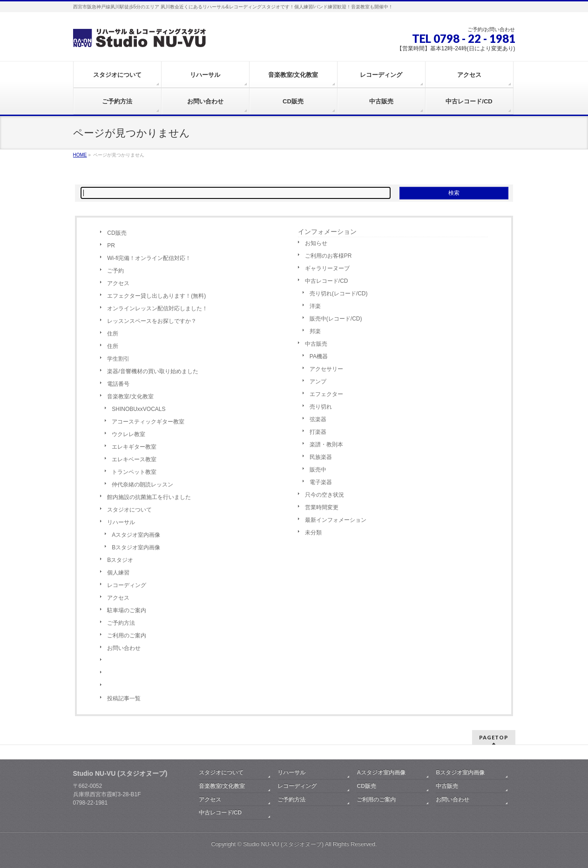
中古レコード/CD (327, 281)
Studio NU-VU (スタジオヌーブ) (283, 844)
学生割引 (118, 359)
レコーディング (127, 585)
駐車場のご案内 (127, 610)
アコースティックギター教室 (148, 422)
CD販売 (117, 233)
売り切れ (321, 407)
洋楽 (315, 306)
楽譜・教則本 (326, 444)
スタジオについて (129, 510)
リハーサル (121, 522)
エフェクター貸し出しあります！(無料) (156, 296)
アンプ (318, 382)
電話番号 (118, 384)
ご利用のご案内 (127, 636)
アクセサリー (326, 369)
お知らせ (316, 243)
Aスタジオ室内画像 (136, 535)
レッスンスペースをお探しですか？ (152, 321)
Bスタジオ (120, 560)
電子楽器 (321, 482)
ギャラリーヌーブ (327, 268)
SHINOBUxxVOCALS (139, 409)
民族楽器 (321, 457)
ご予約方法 (121, 623)
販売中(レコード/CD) (336, 319)
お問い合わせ (124, 648)
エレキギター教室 (134, 447)
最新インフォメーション (336, 520)
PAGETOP (494, 737)
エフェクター (326, 394)
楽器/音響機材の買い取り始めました (152, 371)
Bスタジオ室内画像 (136, 547)
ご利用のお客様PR (328, 256)
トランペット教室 (134, 472)
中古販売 (316, 344)
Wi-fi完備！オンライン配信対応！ (149, 258)
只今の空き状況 (324, 495)
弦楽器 (318, 419)
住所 (113, 334)
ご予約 (115, 271)
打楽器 (318, 432)
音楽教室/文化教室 (130, 396)
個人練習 (118, 573)
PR (111, 246)
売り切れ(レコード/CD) (339, 294)
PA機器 (319, 356)
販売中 (318, 470)
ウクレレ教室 (128, 434)
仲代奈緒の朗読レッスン (142, 485)
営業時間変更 (322, 507)
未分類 (313, 533)
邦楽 (315, 331)
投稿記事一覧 (124, 698)
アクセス (118, 283)
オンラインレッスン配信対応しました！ (157, 308)
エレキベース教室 (134, 459)
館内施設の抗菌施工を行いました (149, 497)
